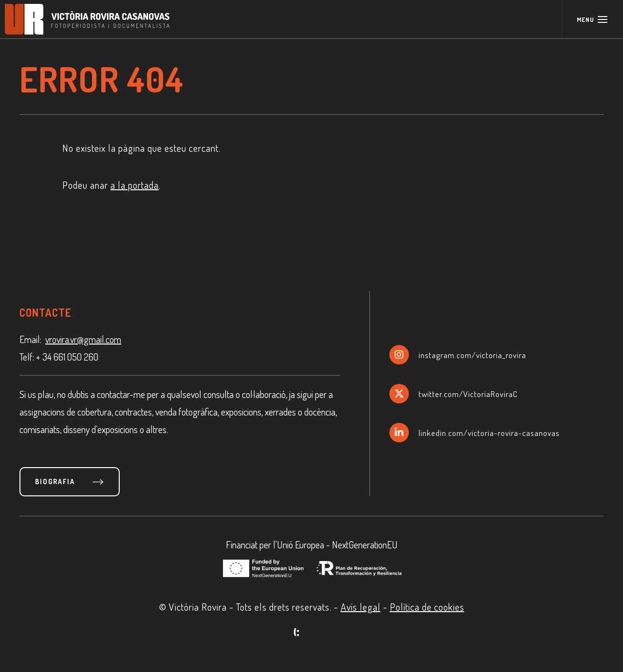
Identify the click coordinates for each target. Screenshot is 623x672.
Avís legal (361, 607)
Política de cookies (427, 607)
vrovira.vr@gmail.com (83, 339)
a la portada (135, 185)
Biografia (55, 481)
